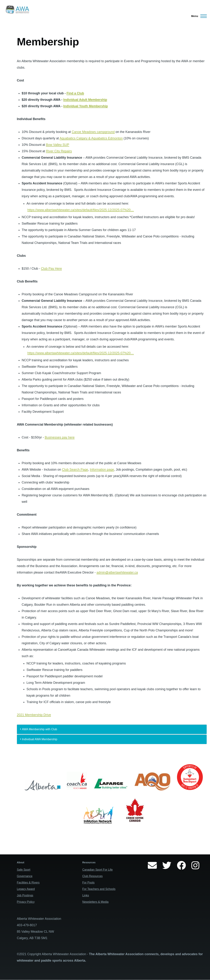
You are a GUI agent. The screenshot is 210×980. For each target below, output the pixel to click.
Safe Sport (24, 870)
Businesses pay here (60, 437)
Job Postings (25, 895)
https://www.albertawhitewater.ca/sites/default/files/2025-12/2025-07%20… (81, 210)
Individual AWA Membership (39, 739)
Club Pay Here (51, 269)
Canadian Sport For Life (97, 870)
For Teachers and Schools (99, 889)
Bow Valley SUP (58, 145)
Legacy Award (26, 889)
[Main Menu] (198, 16)
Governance (25, 876)
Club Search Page (75, 470)
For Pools (88, 883)
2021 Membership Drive (34, 715)
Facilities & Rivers (28, 883)
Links (86, 895)
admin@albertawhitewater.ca (117, 572)
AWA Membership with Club (39, 729)
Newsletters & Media (95, 902)
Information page (102, 470)
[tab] (112, 729)
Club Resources (92, 876)
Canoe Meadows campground (93, 132)
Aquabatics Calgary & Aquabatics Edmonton (91, 138)
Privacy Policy (26, 902)
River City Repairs (59, 151)
